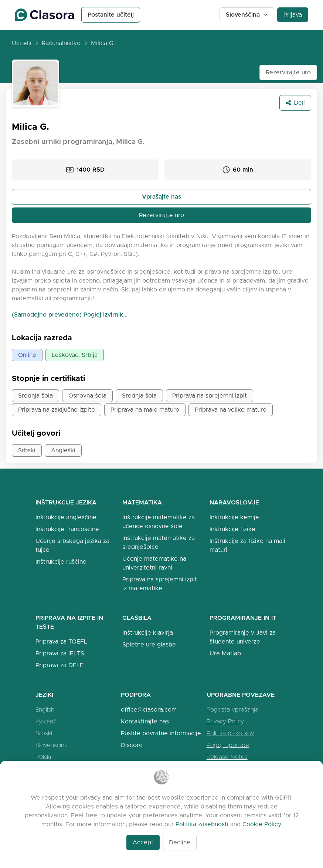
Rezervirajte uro (288, 72)
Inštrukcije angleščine (66, 517)
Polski (43, 757)
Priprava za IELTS (60, 653)
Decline (180, 842)
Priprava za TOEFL (61, 641)
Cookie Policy (261, 824)
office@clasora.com (149, 710)
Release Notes (227, 757)
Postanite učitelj (111, 15)
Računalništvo (61, 43)
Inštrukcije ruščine (61, 562)
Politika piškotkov (230, 733)
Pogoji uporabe (228, 745)
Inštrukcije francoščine (67, 529)
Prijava (293, 15)
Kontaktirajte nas (145, 721)
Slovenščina (247, 15)
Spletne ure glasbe (149, 644)
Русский (46, 721)
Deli (295, 103)
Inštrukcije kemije (234, 517)
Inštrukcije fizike (232, 529)
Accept (143, 842)
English (45, 710)
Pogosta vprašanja (232, 710)
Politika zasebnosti (202, 824)
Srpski (44, 733)
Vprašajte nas (161, 197)
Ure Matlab (225, 653)
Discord (132, 745)
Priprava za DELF (59, 665)
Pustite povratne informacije (161, 733)
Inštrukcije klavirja (148, 633)
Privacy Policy (225, 721)
